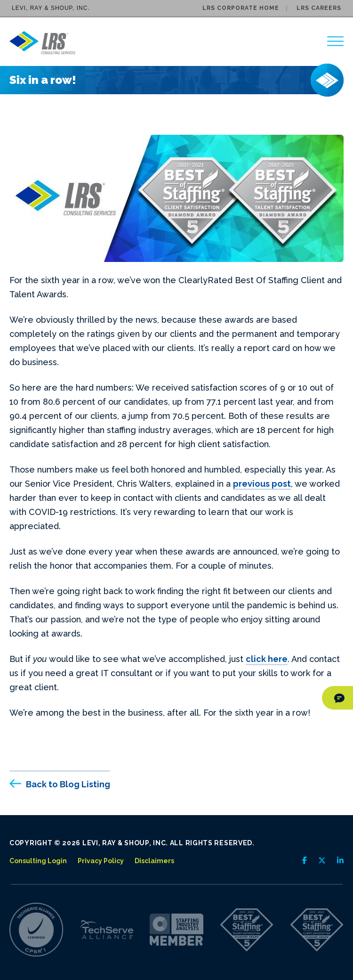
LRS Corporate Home (241, 8)
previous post (262, 484)
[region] (335, 41)
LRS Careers (319, 8)
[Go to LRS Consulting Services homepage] (42, 43)
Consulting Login (38, 861)
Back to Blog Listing (68, 784)
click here (267, 659)
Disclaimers (154, 861)
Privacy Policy (101, 861)
